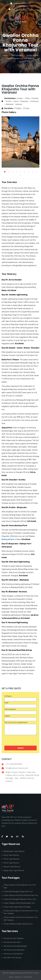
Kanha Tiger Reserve (10, 855)
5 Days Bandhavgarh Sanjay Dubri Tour (17, 891)
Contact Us (28, 977)
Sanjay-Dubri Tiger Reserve (13, 871)
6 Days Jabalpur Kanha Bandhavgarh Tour (18, 903)
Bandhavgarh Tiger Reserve (13, 851)
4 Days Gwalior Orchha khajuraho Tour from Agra (19, 886)
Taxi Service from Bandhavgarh (14, 946)
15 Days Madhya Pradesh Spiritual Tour (17, 924)
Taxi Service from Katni (11, 942)
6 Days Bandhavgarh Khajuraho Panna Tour (19, 899)
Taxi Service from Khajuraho (13, 950)
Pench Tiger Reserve (10, 859)
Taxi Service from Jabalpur (13, 938)
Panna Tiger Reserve (10, 863)
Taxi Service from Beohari (12, 954)
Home (5, 55)
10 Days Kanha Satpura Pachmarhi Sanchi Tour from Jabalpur (20, 912)
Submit (21, 748)
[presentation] (21, 740)
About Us (18, 977)
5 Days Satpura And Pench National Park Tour (20, 895)
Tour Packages (17, 55)
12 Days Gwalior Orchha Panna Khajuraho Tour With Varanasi (20, 919)
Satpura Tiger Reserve (11, 867)
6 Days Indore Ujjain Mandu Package (16, 907)
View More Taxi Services (12, 958)
